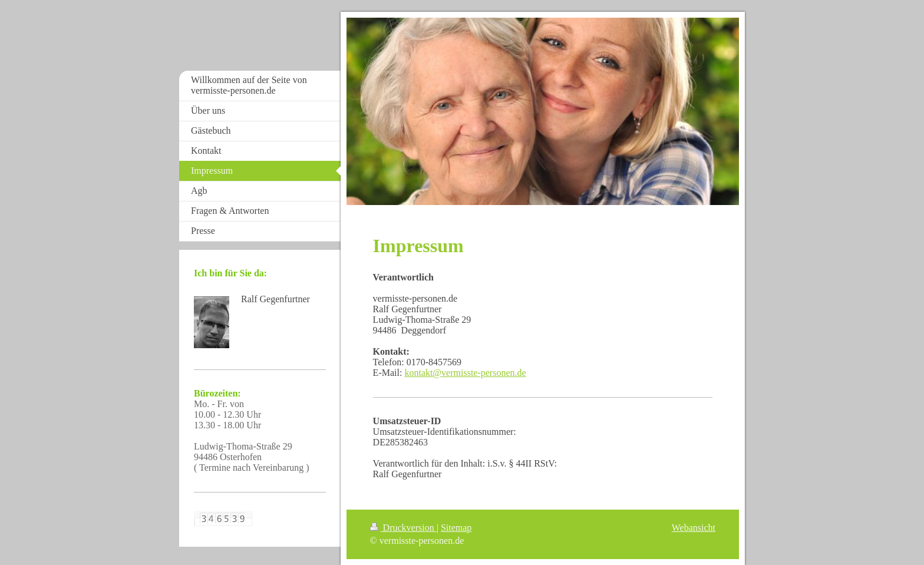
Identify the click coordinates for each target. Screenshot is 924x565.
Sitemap (456, 528)
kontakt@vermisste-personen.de (465, 373)
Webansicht (694, 528)
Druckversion (403, 528)
